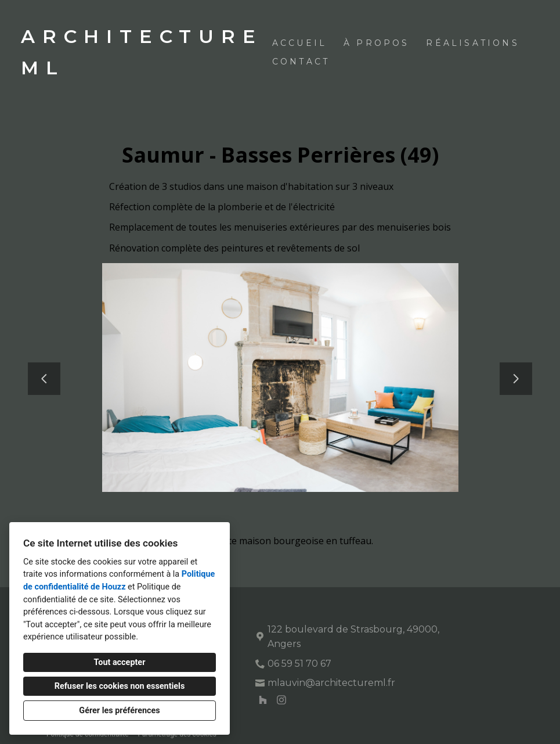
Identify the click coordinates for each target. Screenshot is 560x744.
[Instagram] (281, 700)
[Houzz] (263, 700)
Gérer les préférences (119, 711)
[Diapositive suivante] (516, 379)
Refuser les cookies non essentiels (120, 686)
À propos (377, 43)
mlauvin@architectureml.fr (331, 683)
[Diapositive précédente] (44, 379)
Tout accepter (120, 662)
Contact (301, 62)
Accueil (299, 43)
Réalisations (472, 43)
